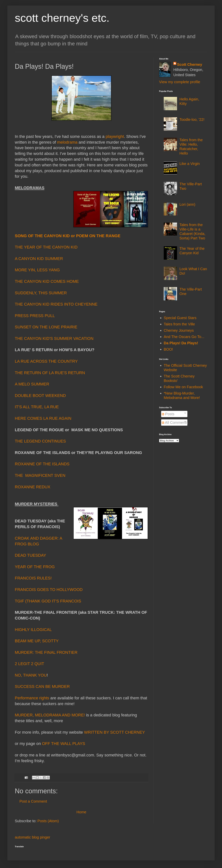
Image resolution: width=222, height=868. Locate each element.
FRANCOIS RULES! (33, 578)
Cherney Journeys (179, 330)
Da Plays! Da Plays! (181, 343)
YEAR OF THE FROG (35, 567)
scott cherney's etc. (62, 18)
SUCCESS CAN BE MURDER (42, 686)
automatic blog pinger (32, 837)
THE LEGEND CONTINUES (40, 441)
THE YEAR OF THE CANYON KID (46, 247)
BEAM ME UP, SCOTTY (37, 641)
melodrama (67, 143)
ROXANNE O (27, 464)
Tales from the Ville (179, 324)
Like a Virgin (190, 164)
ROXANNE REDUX (33, 487)
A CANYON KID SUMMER (39, 259)
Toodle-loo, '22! (192, 120)
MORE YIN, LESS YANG (37, 270)
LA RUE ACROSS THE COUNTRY (46, 361)
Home (81, 812)
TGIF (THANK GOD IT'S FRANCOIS (48, 601)
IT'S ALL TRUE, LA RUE (37, 407)
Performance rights (32, 698)
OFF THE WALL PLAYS (64, 744)
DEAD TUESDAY (30, 555)
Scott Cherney (190, 64)
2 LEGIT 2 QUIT (30, 664)
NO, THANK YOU (31, 675)
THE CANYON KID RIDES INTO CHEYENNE (56, 304)
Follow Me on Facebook (183, 387)
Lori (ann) (187, 204)
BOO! (168, 349)
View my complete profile (180, 82)
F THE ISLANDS (54, 464)
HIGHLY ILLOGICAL (33, 630)
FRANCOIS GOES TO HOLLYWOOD (49, 590)
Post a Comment (33, 801)
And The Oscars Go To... (184, 337)
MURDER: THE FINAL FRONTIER (46, 652)
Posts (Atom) (48, 821)
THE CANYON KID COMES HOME (47, 281)
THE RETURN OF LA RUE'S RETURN (50, 373)
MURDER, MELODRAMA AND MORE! (50, 715)
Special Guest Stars (180, 318)
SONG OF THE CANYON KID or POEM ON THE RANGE (68, 236)
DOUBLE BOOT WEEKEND (40, 396)
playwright (115, 137)
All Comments (175, 423)
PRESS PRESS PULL (35, 316)
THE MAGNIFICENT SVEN (40, 475)
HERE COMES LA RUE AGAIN (43, 418)
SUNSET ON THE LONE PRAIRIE (46, 327)
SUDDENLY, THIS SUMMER (41, 293)
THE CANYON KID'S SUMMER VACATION (54, 338)
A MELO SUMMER (32, 384)
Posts (168, 414)
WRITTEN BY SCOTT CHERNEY (114, 732)
